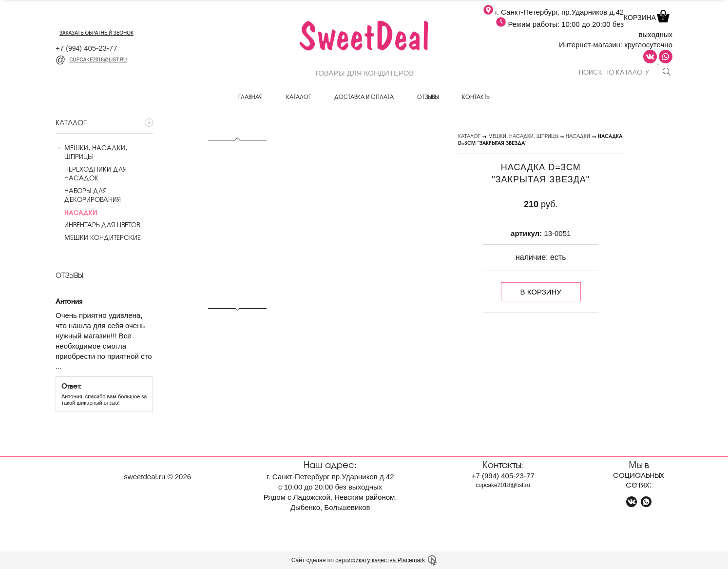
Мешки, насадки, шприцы (96, 152)
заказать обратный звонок (96, 33)
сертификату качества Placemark (380, 560)
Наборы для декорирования (88, 195)
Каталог (298, 97)
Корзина (646, 18)
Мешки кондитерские (98, 237)
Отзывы (428, 97)
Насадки (578, 136)
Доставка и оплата (364, 97)
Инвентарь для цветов (98, 225)
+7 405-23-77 (86, 48)
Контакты (476, 97)
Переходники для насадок (91, 174)
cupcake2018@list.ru (91, 60)
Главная (250, 97)
